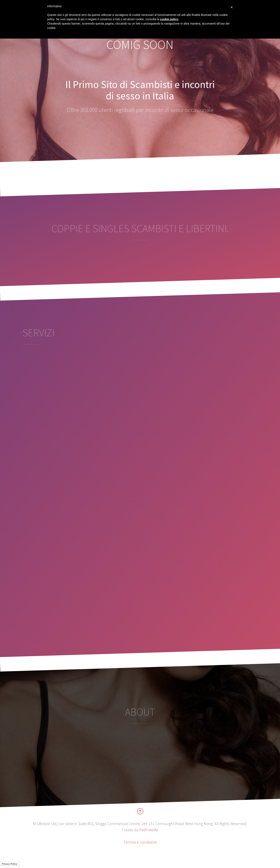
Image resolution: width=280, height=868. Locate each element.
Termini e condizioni (140, 842)
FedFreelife (149, 830)
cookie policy (169, 19)
